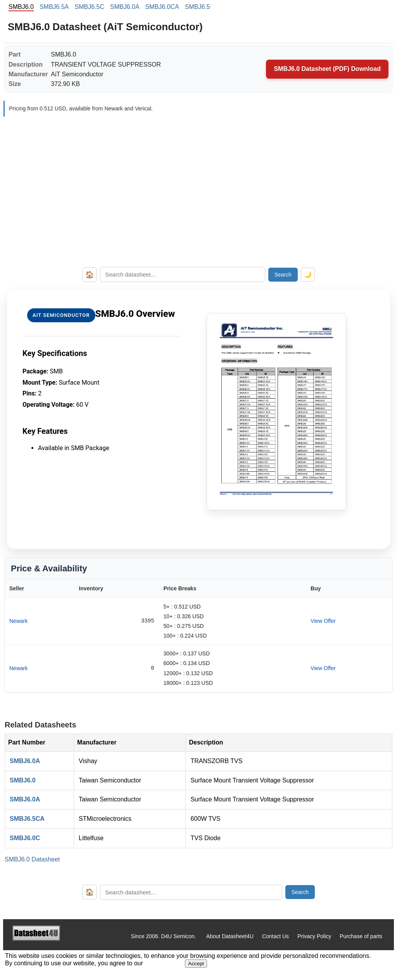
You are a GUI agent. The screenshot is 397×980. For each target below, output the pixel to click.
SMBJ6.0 (23, 780)
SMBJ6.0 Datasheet (32, 859)
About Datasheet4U (230, 936)
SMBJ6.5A (54, 7)
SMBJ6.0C (25, 838)
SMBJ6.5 (198, 7)
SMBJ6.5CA (27, 819)
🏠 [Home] (90, 275)
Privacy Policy (314, 936)
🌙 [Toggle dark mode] (308, 274)
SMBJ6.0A (125, 7)
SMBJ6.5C (90, 7)
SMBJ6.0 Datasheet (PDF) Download (327, 69)
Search (283, 275)
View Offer (323, 621)
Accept (196, 964)
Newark (18, 621)
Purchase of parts (361, 936)
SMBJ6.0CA (162, 7)
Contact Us (275, 936)
